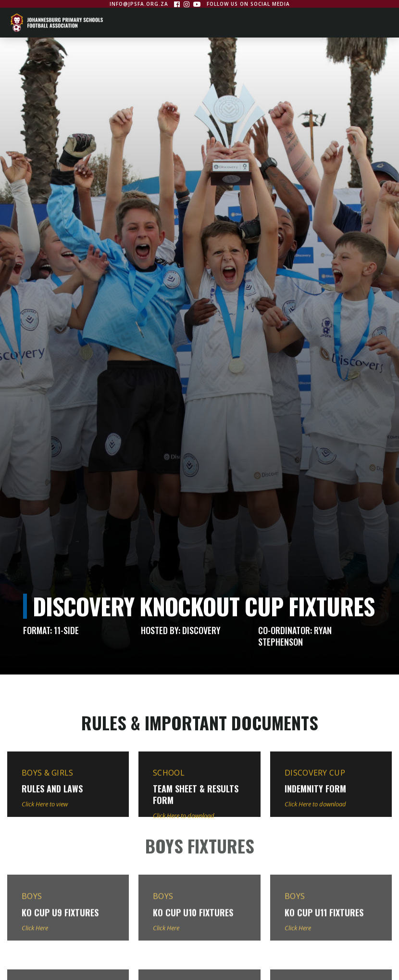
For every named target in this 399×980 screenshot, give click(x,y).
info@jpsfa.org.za (139, 4)
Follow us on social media (248, 4)
